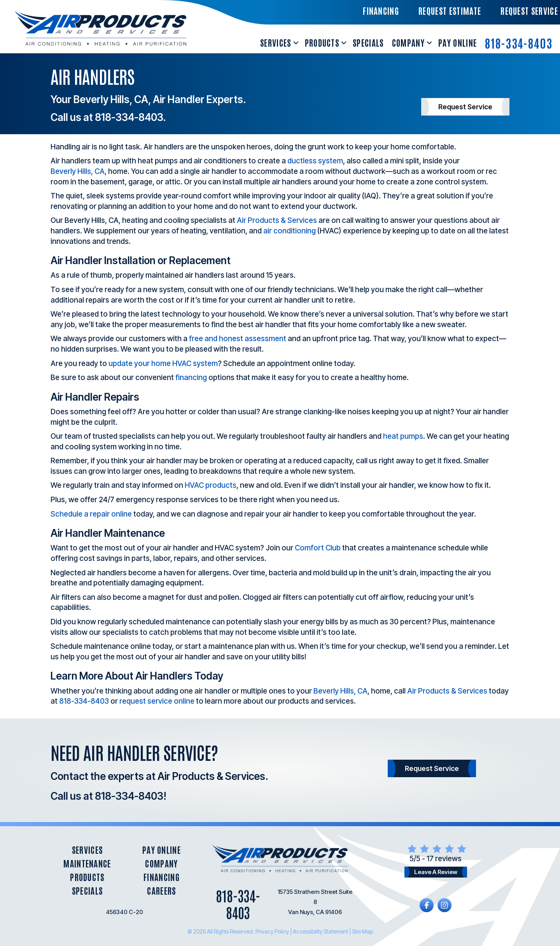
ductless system (315, 161)
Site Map (362, 931)
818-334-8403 (519, 43)
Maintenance (87, 863)
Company (408, 42)
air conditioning (290, 231)
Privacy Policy (272, 931)
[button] (296, 43)
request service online (157, 701)
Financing (162, 877)
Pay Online (458, 42)
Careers (161, 891)
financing (191, 378)
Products (322, 42)
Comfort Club (318, 548)
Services (276, 42)
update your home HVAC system (163, 364)
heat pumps (403, 436)
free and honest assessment (238, 339)
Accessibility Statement (320, 931)
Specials (368, 42)
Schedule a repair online (91, 514)
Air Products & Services (277, 220)
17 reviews (444, 859)
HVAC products (211, 485)
